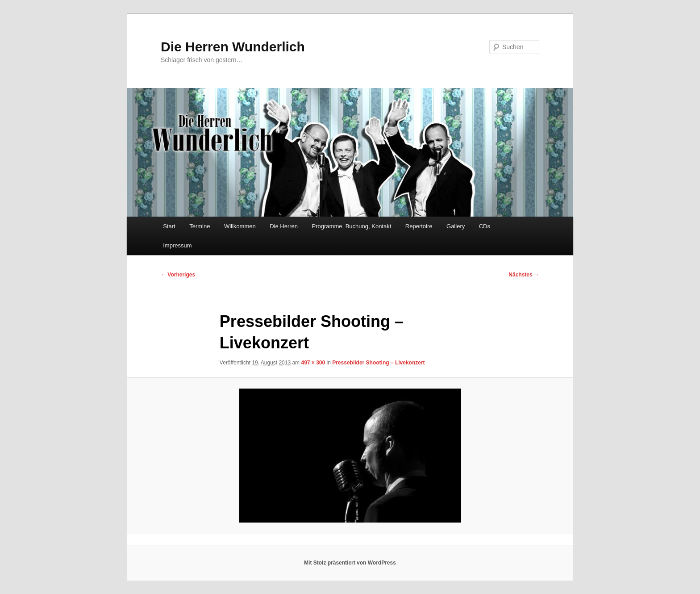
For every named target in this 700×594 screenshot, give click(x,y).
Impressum (177, 245)
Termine (200, 226)
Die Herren (284, 226)
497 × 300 (313, 363)
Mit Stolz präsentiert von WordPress (350, 563)
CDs (485, 226)
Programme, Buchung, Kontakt (352, 226)
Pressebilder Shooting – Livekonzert (378, 363)
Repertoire (419, 226)
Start (169, 226)
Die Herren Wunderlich (233, 47)
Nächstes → (524, 275)
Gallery (456, 226)
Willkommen (240, 226)
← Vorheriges (178, 275)
